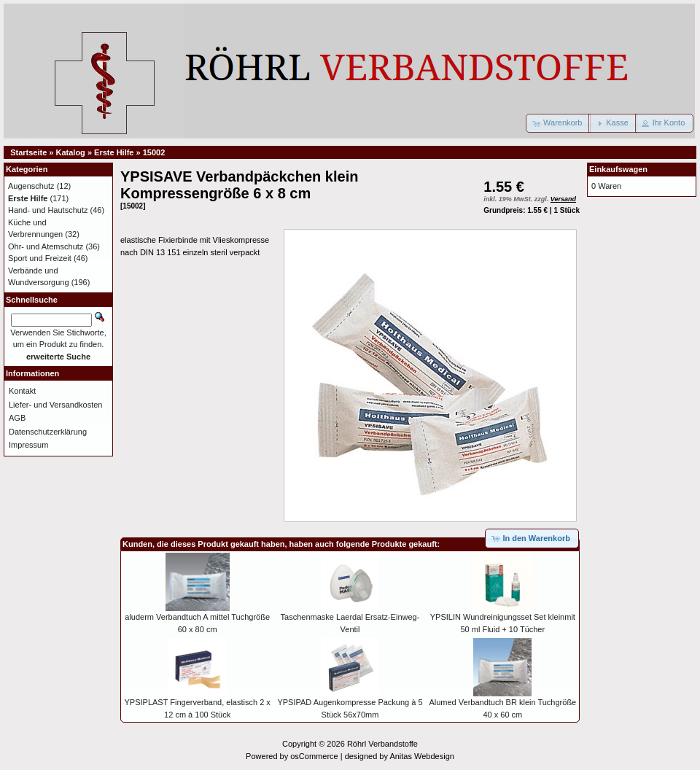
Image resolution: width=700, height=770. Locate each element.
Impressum (28, 445)
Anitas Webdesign (421, 756)
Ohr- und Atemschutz (46, 246)
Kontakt (22, 391)
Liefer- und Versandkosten (55, 405)
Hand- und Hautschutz (48, 210)
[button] (558, 123)
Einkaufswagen (618, 169)
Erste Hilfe (114, 152)
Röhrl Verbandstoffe (382, 744)
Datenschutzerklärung (48, 432)
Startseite (28, 152)
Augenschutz (31, 186)
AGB (17, 418)
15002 (154, 152)
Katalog (71, 152)
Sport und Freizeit (40, 258)
